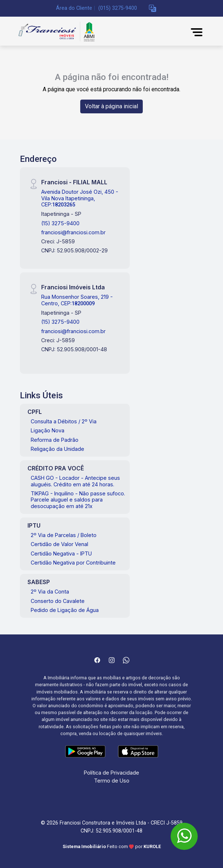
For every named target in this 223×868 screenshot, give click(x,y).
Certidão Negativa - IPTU (61, 553)
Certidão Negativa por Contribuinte (73, 563)
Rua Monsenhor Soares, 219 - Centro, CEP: (77, 300)
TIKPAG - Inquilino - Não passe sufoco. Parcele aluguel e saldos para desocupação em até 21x (78, 500)
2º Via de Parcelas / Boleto (64, 535)
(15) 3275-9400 (60, 223)
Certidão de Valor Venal (59, 544)
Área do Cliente (74, 8)
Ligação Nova (48, 430)
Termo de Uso (112, 781)
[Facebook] (97, 660)
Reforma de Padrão (55, 440)
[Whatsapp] (126, 660)
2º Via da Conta (50, 592)
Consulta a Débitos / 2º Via (64, 421)
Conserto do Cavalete (58, 601)
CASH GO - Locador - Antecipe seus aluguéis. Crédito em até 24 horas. (75, 481)
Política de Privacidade (111, 773)
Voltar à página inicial (111, 106)
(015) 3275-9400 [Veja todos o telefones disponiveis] (118, 8)
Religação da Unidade (57, 449)
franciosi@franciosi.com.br (73, 232)
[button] (153, 9)
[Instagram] (112, 660)
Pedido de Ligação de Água (65, 610)
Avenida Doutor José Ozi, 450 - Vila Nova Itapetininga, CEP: (80, 198)
